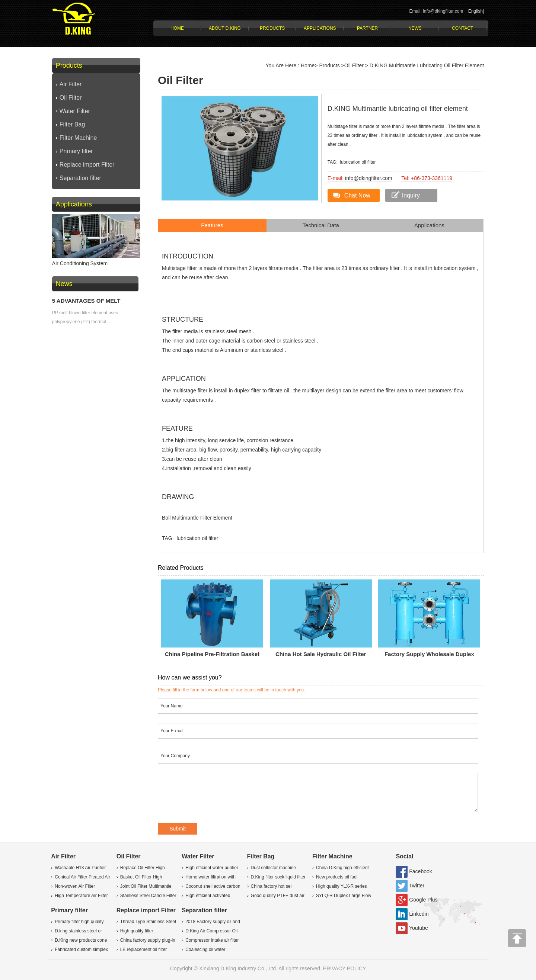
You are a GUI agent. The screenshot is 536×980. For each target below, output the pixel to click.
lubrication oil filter (358, 162)
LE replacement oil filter (143, 950)
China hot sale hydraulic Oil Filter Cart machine (321, 656)
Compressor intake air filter (212, 940)
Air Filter (71, 84)
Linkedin (419, 914)
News (415, 28)
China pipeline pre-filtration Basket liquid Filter (212, 656)
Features (212, 225)
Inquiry (411, 195)
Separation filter (80, 178)
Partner (367, 28)
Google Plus (423, 900)
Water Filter (75, 111)
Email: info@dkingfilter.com (436, 11)
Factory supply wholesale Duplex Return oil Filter (429, 656)
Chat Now (357, 195)
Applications (320, 28)
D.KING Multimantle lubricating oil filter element (427, 65)
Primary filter (76, 151)
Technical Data (320, 225)
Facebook (420, 871)
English (476, 11)
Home (177, 28)
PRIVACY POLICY (344, 968)
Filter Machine (78, 138)
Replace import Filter (87, 165)
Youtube (419, 928)
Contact (462, 28)
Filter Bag (72, 124)
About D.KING (225, 28)
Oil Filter (71, 98)
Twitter (417, 886)
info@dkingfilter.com (368, 178)
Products (272, 28)
